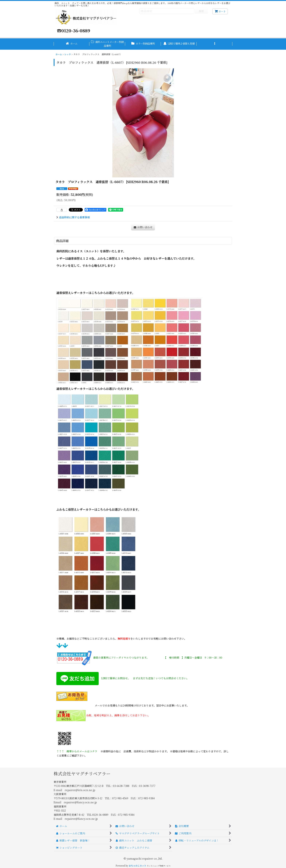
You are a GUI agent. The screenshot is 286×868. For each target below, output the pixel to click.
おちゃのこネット (138, 866)
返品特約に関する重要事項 (73, 217)
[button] (214, 44)
